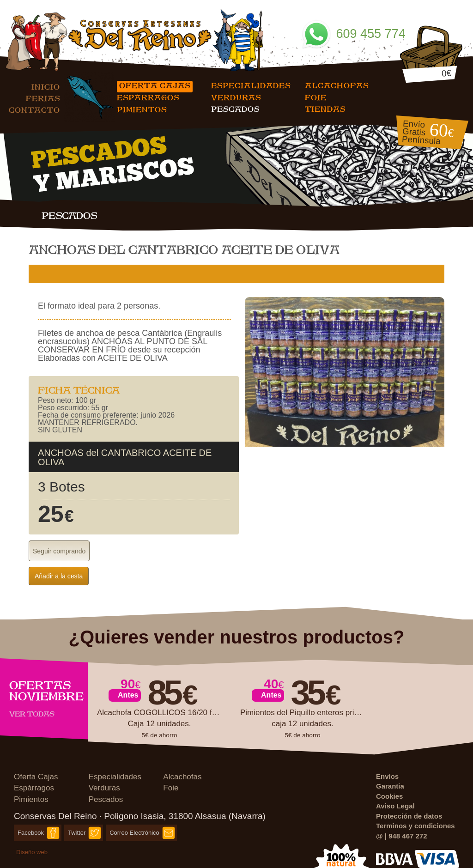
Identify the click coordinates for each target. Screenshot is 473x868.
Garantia (390, 786)
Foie (316, 97)
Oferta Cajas (155, 85)
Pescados (235, 109)
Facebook (31, 833)
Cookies (389, 796)
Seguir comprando (59, 551)
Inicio (46, 87)
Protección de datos (409, 816)
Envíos (387, 776)
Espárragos (148, 97)
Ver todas (32, 714)
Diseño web (32, 852)
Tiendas (325, 109)
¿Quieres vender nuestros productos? (237, 637)
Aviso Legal (395, 806)
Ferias (43, 98)
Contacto (34, 110)
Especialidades (251, 85)
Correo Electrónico (134, 833)
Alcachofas (337, 85)
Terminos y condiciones (415, 826)
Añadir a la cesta (59, 576)
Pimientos (142, 109)
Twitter (77, 833)
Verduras (236, 97)
